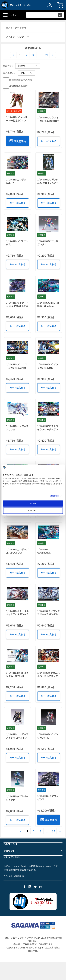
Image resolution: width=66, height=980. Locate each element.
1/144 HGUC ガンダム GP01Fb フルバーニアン (48, 183)
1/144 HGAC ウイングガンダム (48, 736)
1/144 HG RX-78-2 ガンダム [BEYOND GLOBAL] (17, 676)
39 (46, 55)
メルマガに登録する (14, 876)
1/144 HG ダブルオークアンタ (17, 798)
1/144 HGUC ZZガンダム (17, 243)
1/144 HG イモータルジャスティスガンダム (17, 613)
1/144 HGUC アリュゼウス (48, 798)
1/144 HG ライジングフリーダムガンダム (48, 613)
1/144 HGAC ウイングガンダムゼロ (48, 366)
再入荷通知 (18, 141)
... (40, 55)
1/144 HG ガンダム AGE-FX (16, 181)
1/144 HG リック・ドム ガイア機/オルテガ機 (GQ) (17, 306)
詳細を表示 (55, 496)
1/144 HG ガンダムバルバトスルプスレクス (48, 676)
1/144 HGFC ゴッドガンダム (48, 243)
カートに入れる (48, 141)
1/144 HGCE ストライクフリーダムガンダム (48, 429)
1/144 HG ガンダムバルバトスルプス (17, 551)
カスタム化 (33, 511)
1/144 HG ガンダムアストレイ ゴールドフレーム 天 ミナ (17, 738)
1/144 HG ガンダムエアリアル (17, 428)
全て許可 (33, 503)
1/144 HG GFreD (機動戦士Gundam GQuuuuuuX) (48, 306)
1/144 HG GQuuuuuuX (44, 551)
